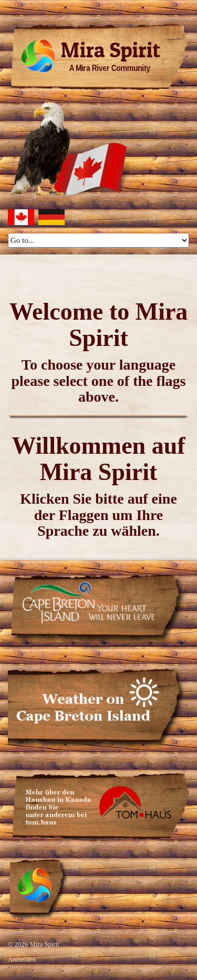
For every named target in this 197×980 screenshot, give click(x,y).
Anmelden (22, 959)
